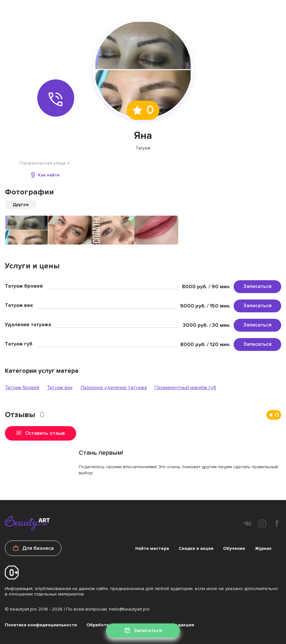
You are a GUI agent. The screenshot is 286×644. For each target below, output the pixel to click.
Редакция (183, 625)
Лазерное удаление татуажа (114, 388)
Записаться (257, 286)
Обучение (234, 548)
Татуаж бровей (22, 388)
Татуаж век (60, 388)
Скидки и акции (196, 548)
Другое (21, 205)
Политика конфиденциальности (41, 625)
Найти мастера (152, 548)
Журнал (263, 548)
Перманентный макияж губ (185, 388)
